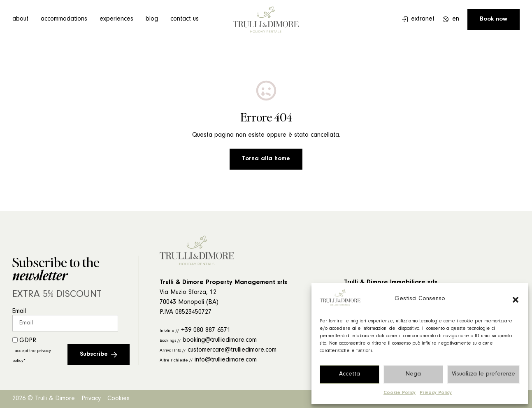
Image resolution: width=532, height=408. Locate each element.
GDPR (32, 351)
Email (19, 312)
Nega (413, 374)
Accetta (350, 374)
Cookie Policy (400, 393)
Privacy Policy (436, 393)
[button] (516, 300)
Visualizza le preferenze (483, 374)
